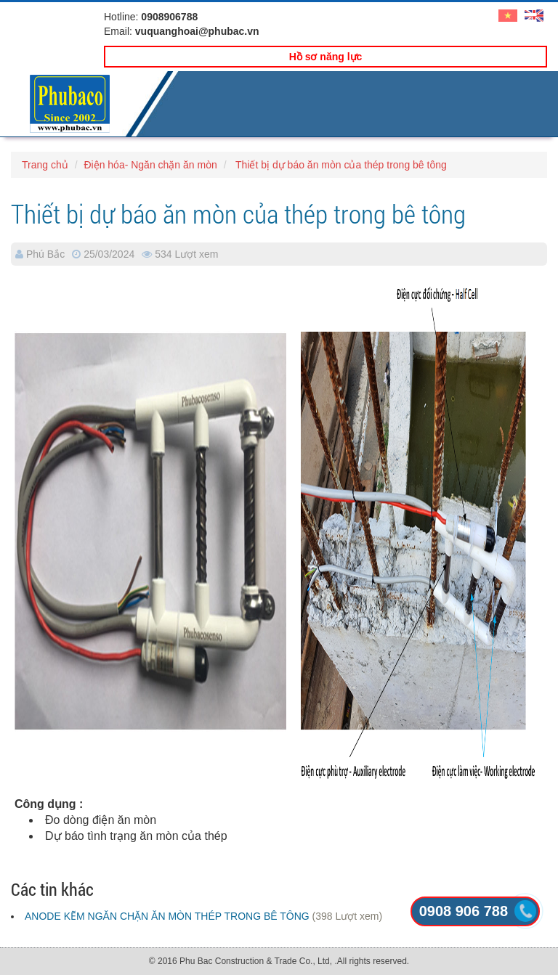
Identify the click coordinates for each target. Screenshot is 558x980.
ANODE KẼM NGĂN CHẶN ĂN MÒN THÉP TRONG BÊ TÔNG (167, 916)
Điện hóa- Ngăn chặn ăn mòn (150, 165)
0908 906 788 (464, 911)
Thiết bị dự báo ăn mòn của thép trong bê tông (339, 165)
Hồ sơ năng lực (326, 57)
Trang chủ (45, 165)
